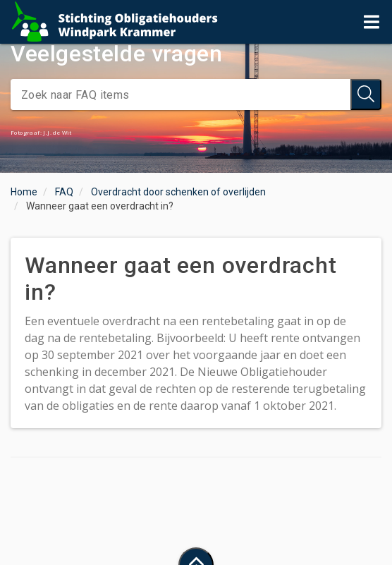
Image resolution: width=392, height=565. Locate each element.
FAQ (64, 192)
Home (24, 192)
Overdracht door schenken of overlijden (178, 192)
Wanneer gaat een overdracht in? (100, 206)
